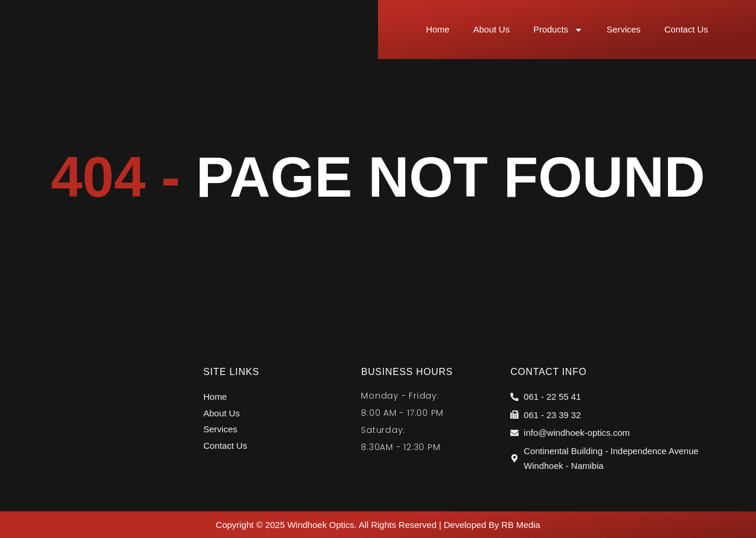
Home (438, 29)
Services (624, 29)
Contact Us (686, 29)
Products (558, 30)
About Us (491, 29)
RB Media (521, 525)
